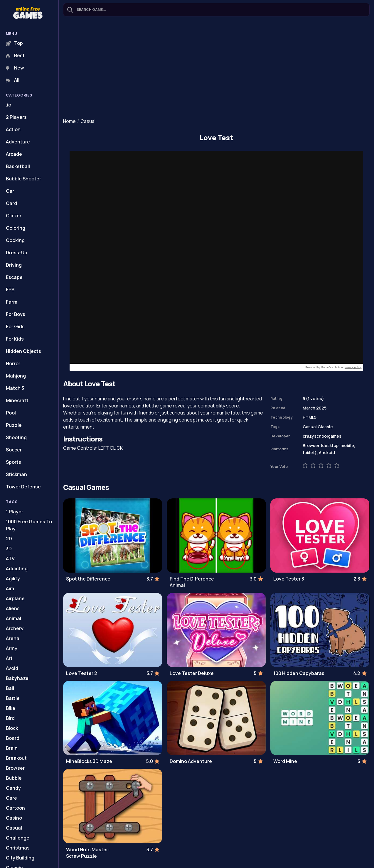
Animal (14, 618)
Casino (14, 818)
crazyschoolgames (322, 436)
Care (11, 798)
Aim (10, 588)
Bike (11, 708)
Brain (12, 748)
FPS (10, 290)
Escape (14, 277)
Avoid (12, 668)
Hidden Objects (23, 351)
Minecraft (17, 400)
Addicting (17, 568)
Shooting (16, 437)
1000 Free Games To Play (29, 525)
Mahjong (16, 376)
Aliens (13, 608)
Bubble (14, 778)
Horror (13, 363)
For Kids (15, 339)
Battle (13, 698)
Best (15, 55)
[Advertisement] (216, 68)
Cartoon (15, 808)
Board (13, 738)
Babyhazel (18, 678)
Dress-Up (17, 253)
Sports (14, 462)
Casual (14, 828)
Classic (325, 427)
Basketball (18, 166)
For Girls (15, 326)
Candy (13, 788)
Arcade (14, 154)
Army (12, 648)
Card (11, 203)
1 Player (15, 512)
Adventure (18, 142)
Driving (14, 265)
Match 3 (15, 388)
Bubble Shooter (23, 179)
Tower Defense (23, 487)
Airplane (15, 598)
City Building (20, 858)
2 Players (16, 117)
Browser (15, 768)
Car (10, 191)
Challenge (18, 838)
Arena (13, 638)
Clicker (14, 216)
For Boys (16, 314)
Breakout (16, 758)
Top (14, 43)
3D (9, 549)
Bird (10, 718)
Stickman (16, 474)
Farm (12, 302)
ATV (10, 559)
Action (13, 129)
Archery (15, 628)
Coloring (16, 228)
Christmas (18, 848)
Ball (10, 688)
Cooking (15, 240)
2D (9, 539)
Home (69, 121)
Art (9, 658)
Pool (11, 413)
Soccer (14, 450)
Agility (13, 578)
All (13, 80)
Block (12, 728)
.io (9, 105)
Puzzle (14, 425)
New (15, 68)
